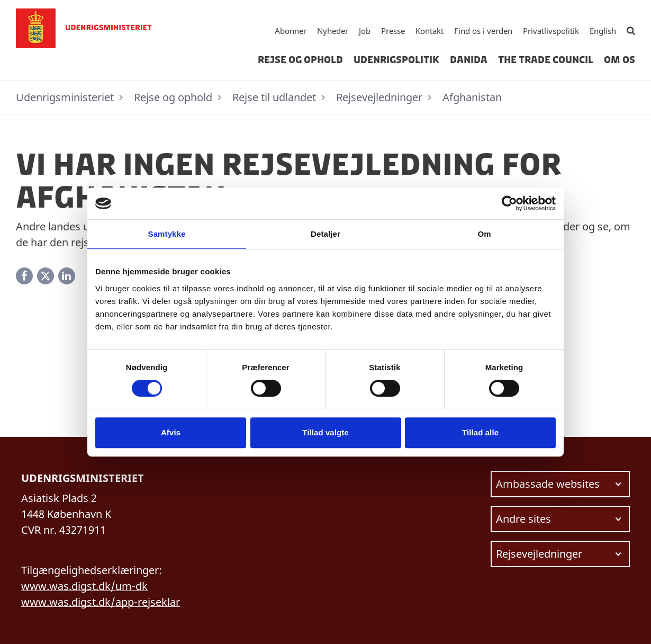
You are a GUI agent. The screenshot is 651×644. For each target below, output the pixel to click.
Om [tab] (484, 234)
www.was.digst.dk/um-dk (84, 586)
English (603, 31)
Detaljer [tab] (325, 234)
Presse (393, 31)
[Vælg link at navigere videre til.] (560, 484)
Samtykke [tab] (167, 234)
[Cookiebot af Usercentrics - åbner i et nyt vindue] (509, 203)
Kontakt (430, 31)
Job (365, 31)
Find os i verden (483, 31)
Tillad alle (480, 432)
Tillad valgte (325, 432)
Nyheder (333, 31)
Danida (469, 60)
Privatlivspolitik (551, 31)
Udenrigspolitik (396, 60)
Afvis (171, 432)
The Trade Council (546, 60)
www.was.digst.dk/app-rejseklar (101, 602)
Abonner (291, 31)
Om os (620, 60)
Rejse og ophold (300, 60)
